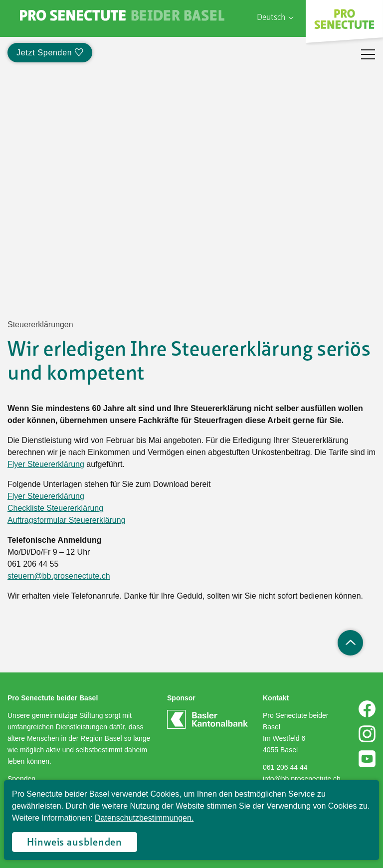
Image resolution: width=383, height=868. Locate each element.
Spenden (21, 779)
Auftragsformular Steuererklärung (67, 520)
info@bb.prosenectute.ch (302, 779)
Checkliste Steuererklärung (55, 508)
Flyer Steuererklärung (46, 464)
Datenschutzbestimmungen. (144, 818)
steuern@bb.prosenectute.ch (59, 576)
